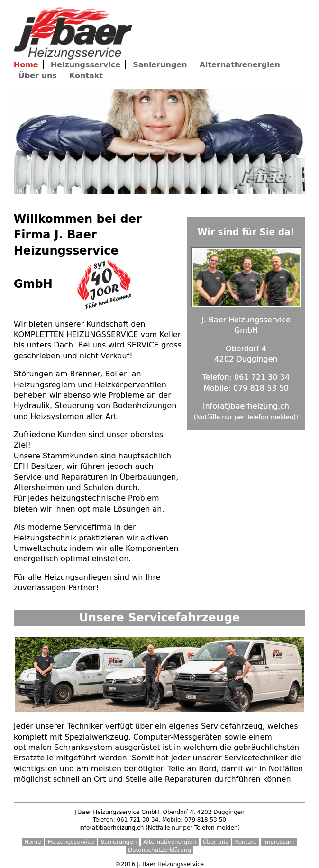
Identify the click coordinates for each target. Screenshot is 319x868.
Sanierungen (160, 65)
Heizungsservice (86, 65)
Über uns (38, 76)
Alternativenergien (240, 65)
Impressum (279, 842)
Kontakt (86, 76)
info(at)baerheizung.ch (246, 406)
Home (32, 842)
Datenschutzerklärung (159, 850)
